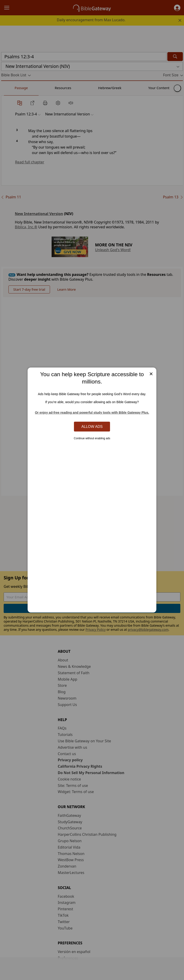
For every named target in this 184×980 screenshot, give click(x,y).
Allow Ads (92, 426)
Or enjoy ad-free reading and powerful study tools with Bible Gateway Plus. (92, 413)
